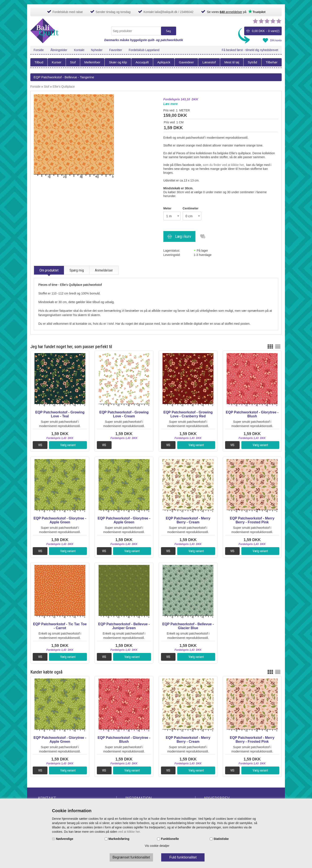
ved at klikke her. (129, 832)
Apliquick (164, 62)
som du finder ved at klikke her (223, 165)
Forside (39, 50)
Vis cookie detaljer (157, 846)
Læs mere (171, 104)
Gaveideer (186, 62)
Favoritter (116, 50)
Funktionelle (170, 839)
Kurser (57, 62)
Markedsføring (119, 839)
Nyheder (97, 50)
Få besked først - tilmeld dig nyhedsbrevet (250, 50)
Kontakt (79, 50)
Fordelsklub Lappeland (144, 50)
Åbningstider (59, 50)
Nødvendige (65, 839)
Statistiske (221, 839)
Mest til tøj (232, 62)
